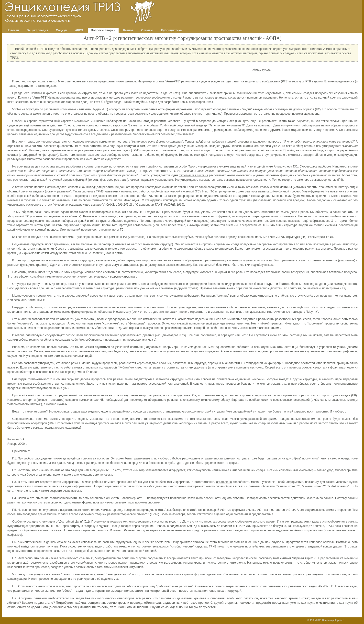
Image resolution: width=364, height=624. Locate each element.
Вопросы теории (103, 30)
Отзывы (147, 30)
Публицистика (171, 30)
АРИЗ (79, 30)
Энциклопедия (37, 30)
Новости (13, 30)
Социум (62, 30)
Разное (128, 30)
